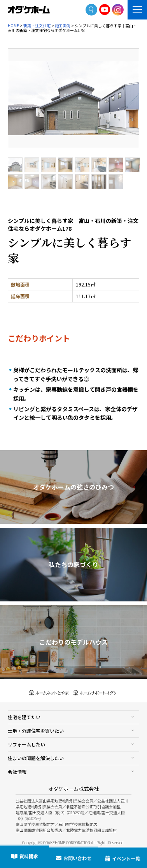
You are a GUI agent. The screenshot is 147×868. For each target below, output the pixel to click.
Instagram (118, 10)
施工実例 (63, 26)
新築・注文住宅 (37, 26)
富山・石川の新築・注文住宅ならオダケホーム (29, 10)
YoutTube (105, 10)
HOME (13, 26)
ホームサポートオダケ (96, 693)
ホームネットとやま (49, 693)
